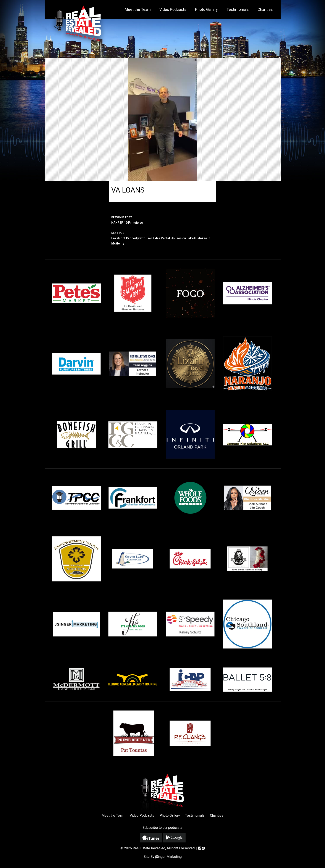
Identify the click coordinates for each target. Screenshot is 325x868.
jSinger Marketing (168, 857)
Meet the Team (138, 9)
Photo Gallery (206, 9)
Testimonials (238, 9)
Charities (265, 9)
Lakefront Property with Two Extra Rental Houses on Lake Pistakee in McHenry (163, 238)
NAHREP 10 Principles (163, 220)
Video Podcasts (173, 9)
